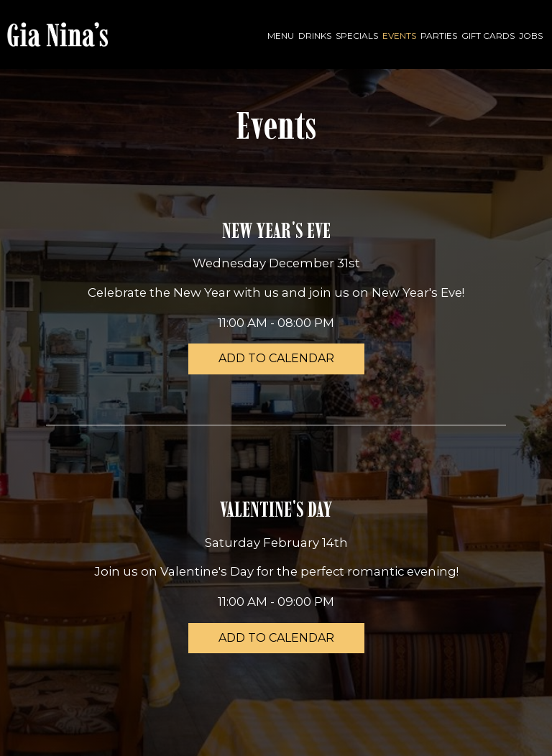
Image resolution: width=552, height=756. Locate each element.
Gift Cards (488, 36)
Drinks (315, 36)
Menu (281, 36)
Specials (357, 36)
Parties (439, 36)
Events (399, 36)
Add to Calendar (276, 358)
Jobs (531, 36)
